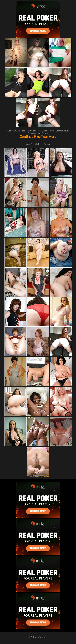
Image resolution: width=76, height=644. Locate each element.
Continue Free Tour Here (38, 136)
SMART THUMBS (43, 477)
